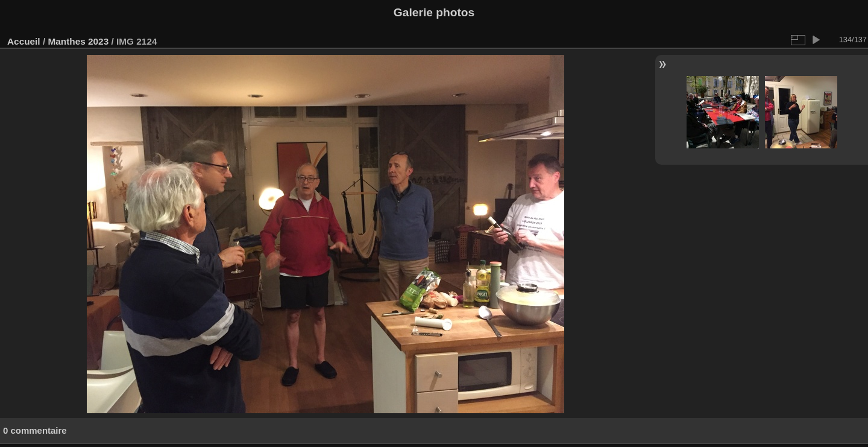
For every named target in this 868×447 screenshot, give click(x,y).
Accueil (24, 41)
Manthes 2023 (78, 41)
